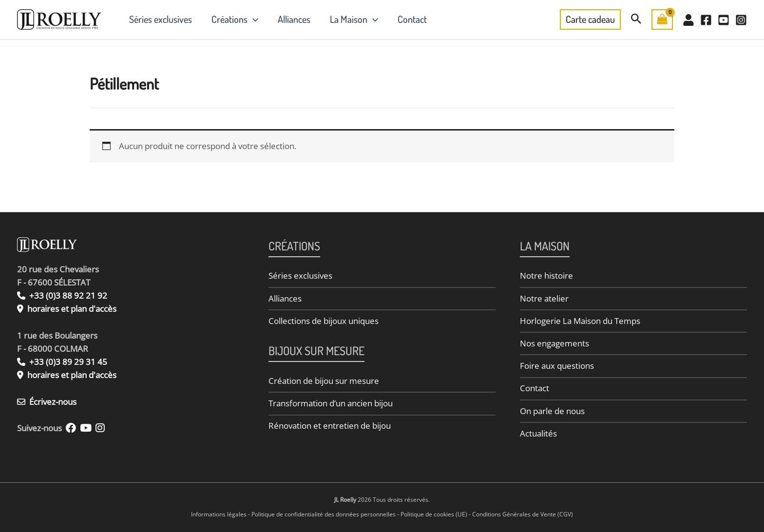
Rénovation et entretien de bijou (330, 426)
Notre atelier (544, 298)
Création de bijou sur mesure (324, 381)
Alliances (294, 19)
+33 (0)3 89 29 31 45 (62, 362)
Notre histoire (546, 275)
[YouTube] (724, 20)
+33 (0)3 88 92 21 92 (62, 295)
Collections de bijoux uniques (324, 321)
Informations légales (219, 514)
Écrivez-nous (47, 402)
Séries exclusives (161, 19)
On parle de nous (552, 411)
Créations (235, 19)
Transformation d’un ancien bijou (331, 403)
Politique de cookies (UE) (434, 514)
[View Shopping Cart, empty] (662, 19)
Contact (412, 19)
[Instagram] (741, 20)
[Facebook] (706, 20)
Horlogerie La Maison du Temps (580, 321)
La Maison (354, 19)
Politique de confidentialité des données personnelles (324, 514)
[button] (253, 19)
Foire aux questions (557, 366)
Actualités (538, 433)
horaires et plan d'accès (72, 309)
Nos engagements (554, 343)
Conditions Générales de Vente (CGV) (523, 514)
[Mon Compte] (688, 20)
